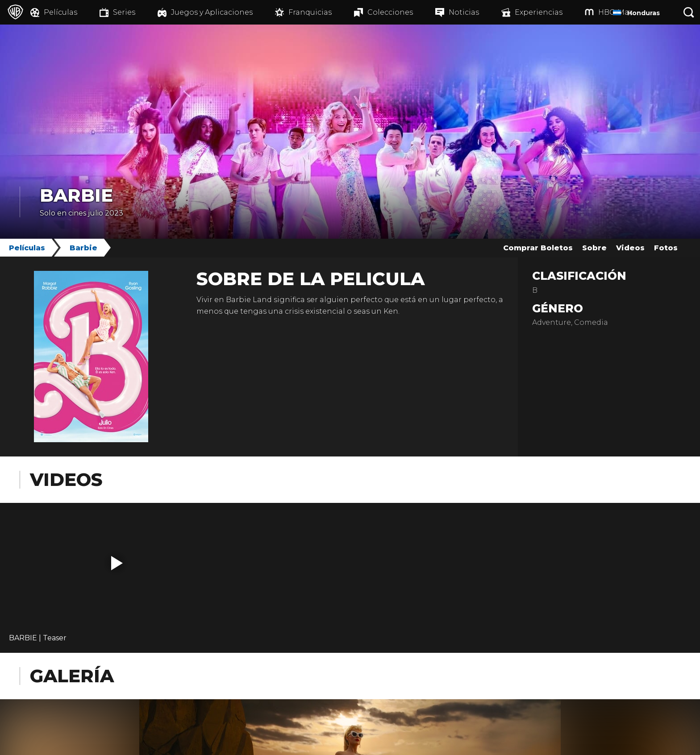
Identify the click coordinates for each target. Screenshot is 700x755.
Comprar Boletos (538, 248)
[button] (117, 563)
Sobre (594, 248)
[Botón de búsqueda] (689, 12)
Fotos (666, 248)
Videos (630, 248)
